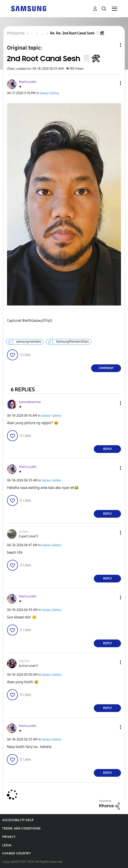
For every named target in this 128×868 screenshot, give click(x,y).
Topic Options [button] (113, 45)
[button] (113, 83)
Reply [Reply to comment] (107, 449)
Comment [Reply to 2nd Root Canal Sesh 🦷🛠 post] (106, 368)
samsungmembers (29, 342)
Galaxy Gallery (49, 93)
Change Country (17, 853)
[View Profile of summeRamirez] (30, 402)
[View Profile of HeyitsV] (24, 661)
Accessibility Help (18, 820)
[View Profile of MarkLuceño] (28, 82)
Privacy (9, 837)
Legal (7, 845)
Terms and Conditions (22, 828)
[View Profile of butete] (23, 532)
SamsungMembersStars (72, 342)
